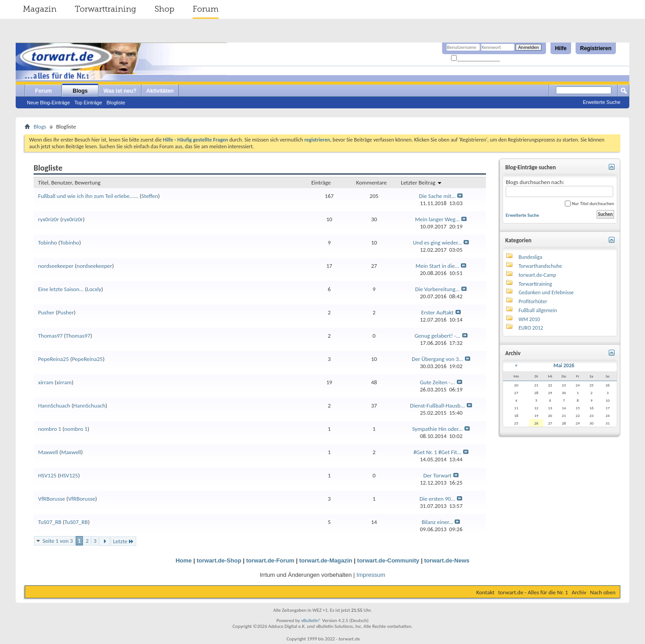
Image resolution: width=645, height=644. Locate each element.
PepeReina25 (54, 359)
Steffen (150, 196)
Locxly (94, 289)
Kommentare (372, 182)
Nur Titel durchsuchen (589, 204)
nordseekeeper (56, 266)
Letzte (123, 541)
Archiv (579, 592)
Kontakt (485, 592)
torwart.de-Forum (271, 560)
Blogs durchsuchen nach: (559, 188)
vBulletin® (311, 620)
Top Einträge (88, 103)
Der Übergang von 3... (437, 359)
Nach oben (603, 592)
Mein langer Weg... (438, 219)
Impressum (371, 575)
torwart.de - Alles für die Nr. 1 (533, 592)
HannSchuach (54, 406)
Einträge (321, 182)
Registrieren (596, 48)
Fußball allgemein (538, 310)
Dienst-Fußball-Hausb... (437, 406)
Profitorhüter (533, 301)
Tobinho (47, 243)
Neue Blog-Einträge (48, 103)
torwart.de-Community (388, 560)
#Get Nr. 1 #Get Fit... (437, 452)
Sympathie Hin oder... (437, 429)
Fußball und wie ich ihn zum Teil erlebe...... (88, 196)
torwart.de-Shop (219, 560)
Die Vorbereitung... (438, 289)
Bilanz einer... (438, 522)
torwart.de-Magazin (326, 560)
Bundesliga (531, 257)
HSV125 (47, 475)
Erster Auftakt (437, 312)
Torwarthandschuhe (540, 266)
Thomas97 (50, 336)
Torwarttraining (105, 9)
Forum (206, 9)
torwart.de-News (447, 560)
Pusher (46, 312)
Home (184, 560)
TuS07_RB (50, 522)
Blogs (80, 91)
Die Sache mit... (438, 196)
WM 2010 (529, 319)
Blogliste (116, 103)
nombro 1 (50, 429)
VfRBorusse (52, 499)
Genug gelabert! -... (437, 336)
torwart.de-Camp (537, 275)
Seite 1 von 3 (58, 541)
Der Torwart (437, 475)
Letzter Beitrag (421, 182)
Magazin (40, 9)
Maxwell (48, 452)
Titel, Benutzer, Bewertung (69, 182)
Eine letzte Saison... (61, 289)
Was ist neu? (120, 91)
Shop (164, 9)
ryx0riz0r (48, 219)
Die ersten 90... (438, 499)
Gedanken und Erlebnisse (546, 292)
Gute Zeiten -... (437, 382)
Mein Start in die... (437, 266)
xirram (46, 382)
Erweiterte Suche (602, 102)
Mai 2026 (564, 365)
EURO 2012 (531, 328)
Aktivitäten (160, 91)
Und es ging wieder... (438, 243)
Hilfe (561, 48)
